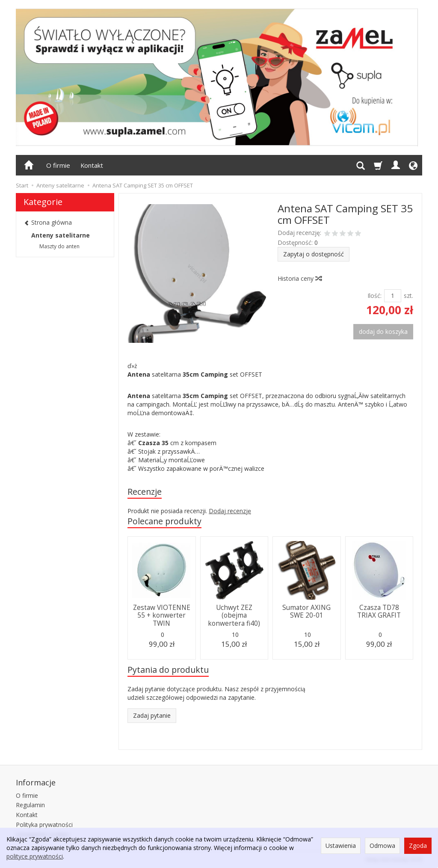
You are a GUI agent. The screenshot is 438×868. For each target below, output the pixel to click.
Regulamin (30, 805)
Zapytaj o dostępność (314, 254)
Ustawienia (341, 846)
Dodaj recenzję (230, 511)
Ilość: (374, 296)
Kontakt (92, 165)
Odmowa (382, 846)
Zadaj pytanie (152, 715)
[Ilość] (393, 296)
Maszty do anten (59, 246)
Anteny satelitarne (61, 235)
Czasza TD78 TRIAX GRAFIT (379, 611)
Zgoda (418, 846)
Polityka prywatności (44, 825)
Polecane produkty (164, 521)
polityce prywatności (35, 856)
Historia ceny (299, 278)
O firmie (58, 165)
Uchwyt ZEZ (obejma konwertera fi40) (234, 615)
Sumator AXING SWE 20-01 (306, 611)
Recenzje (145, 492)
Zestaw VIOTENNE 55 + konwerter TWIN (162, 615)
